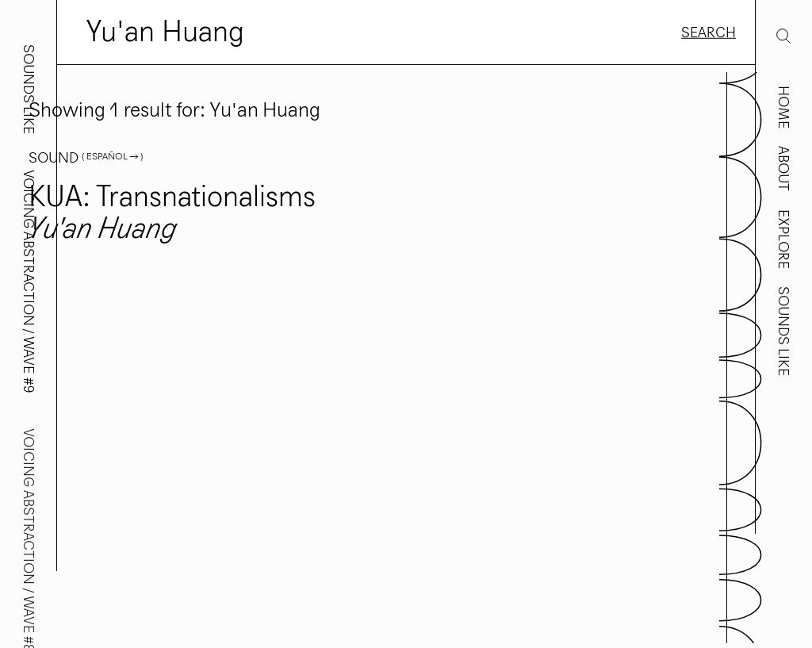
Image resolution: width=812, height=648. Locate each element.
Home (783, 107)
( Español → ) (112, 156)
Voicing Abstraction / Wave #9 (29, 282)
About (783, 169)
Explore (783, 239)
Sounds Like (783, 331)
